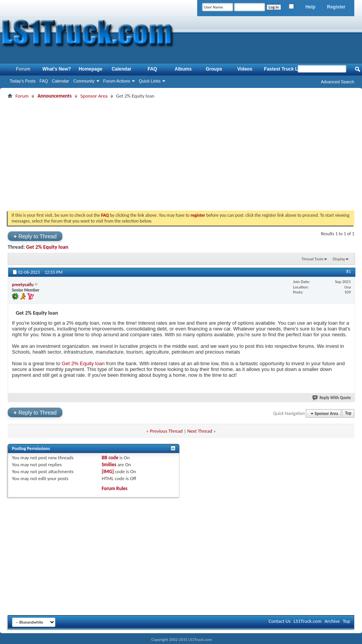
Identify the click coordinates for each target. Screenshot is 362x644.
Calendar (61, 81)
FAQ (44, 81)
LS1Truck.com (308, 621)
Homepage (90, 69)
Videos (245, 69)
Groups (214, 69)
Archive (332, 621)
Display (339, 259)
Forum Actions (117, 81)
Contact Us (279, 621)
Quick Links (150, 81)
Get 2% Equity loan (47, 247)
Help (310, 7)
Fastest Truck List (284, 69)
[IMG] (108, 471)
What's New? (57, 69)
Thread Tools (313, 259)
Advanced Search (338, 82)
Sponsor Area (94, 96)
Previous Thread (166, 431)
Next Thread (200, 431)
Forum (23, 69)
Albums (183, 69)
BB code (110, 458)
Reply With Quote (332, 398)
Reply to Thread (35, 236)
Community (84, 81)
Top (348, 414)
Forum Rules (115, 488)
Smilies (109, 464)
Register (336, 7)
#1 (349, 271)
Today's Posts (23, 81)
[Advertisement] (181, 155)
